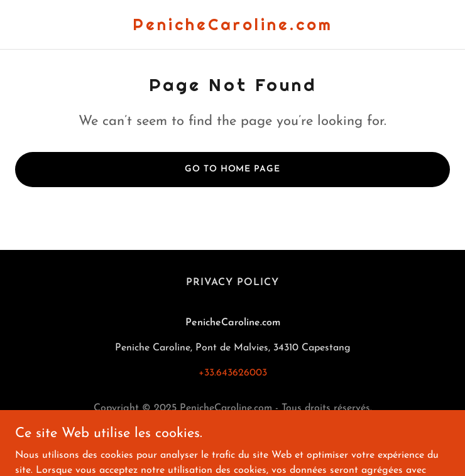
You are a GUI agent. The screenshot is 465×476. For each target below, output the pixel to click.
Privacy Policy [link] (232, 283)
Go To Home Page (232, 169)
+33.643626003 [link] (233, 373)
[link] (233, 28)
